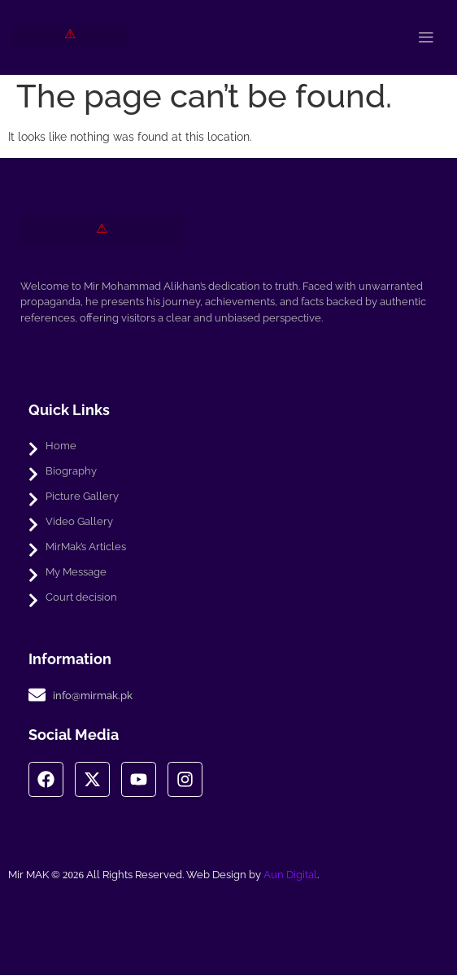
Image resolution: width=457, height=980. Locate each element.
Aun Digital (290, 879)
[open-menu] (426, 37)
